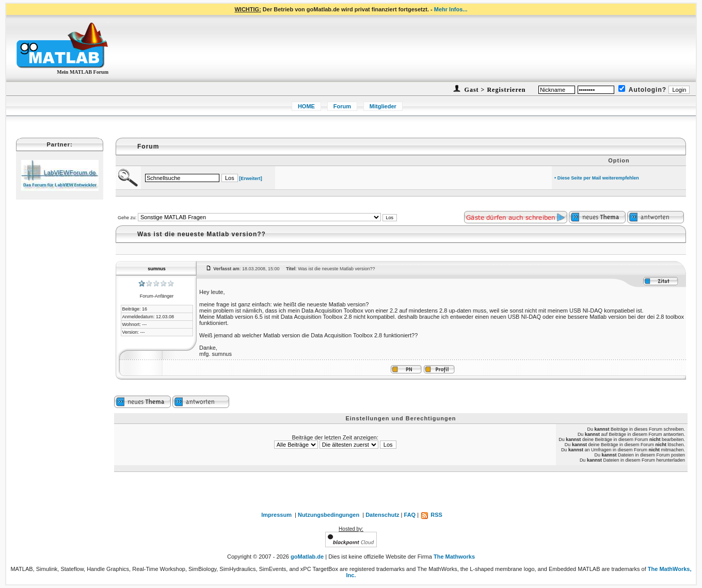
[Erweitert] (251, 178)
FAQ (410, 515)
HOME (306, 106)
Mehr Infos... (451, 9)
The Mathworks (454, 557)
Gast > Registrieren (494, 90)
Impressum (276, 515)
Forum (342, 106)
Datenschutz (382, 515)
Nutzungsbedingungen (329, 515)
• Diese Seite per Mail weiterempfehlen (597, 178)
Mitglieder (383, 106)
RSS (431, 515)
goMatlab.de (307, 557)
